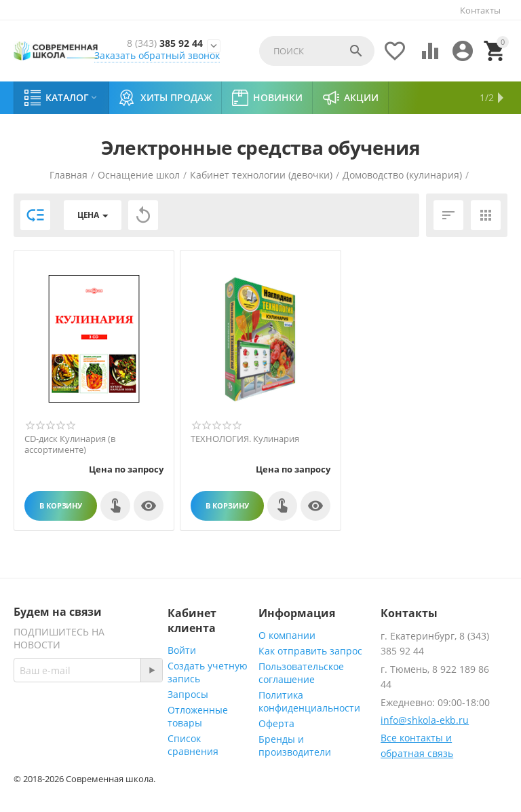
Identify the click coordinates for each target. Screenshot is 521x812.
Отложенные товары (198, 716)
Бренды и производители (295, 745)
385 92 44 (165, 43)
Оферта (276, 723)
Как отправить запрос (310, 651)
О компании (287, 635)
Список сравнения (193, 745)
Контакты (480, 10)
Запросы (188, 694)
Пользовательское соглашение (301, 673)
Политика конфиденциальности (309, 701)
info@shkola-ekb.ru (425, 720)
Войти (182, 650)
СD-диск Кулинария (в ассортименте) (70, 444)
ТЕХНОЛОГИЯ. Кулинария (245, 439)
